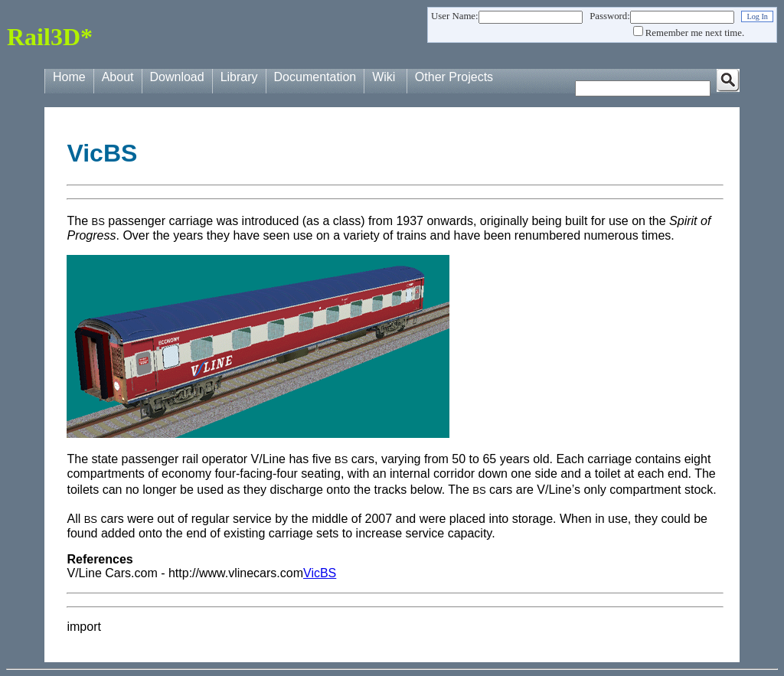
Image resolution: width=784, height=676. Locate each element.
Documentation (315, 77)
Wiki (384, 77)
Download (177, 77)
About (118, 77)
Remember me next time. (695, 33)
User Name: (454, 16)
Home (69, 77)
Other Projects (454, 77)
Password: (610, 16)
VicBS (320, 573)
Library (239, 77)
